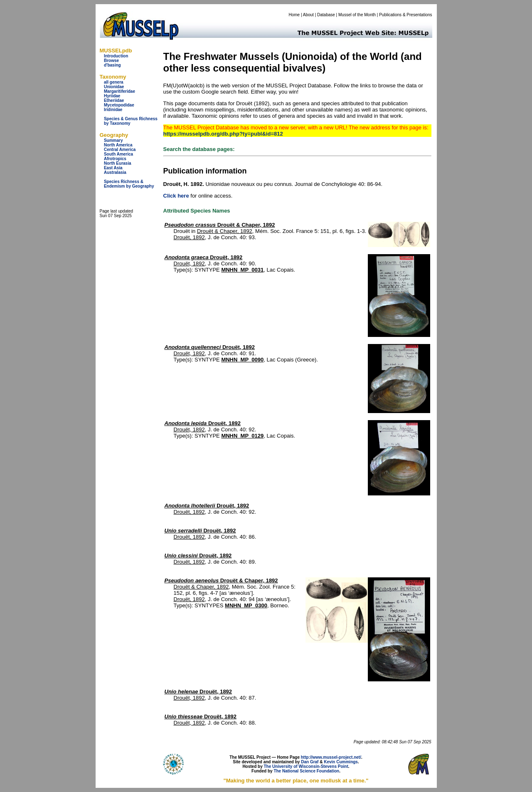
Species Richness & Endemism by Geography (129, 184)
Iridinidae (113, 110)
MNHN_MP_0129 (242, 436)
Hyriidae (112, 96)
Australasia (115, 172)
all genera (114, 82)
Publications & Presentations (405, 15)
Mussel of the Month (357, 15)
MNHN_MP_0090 (242, 360)
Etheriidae (114, 100)
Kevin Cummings (341, 762)
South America (118, 154)
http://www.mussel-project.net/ (331, 757)
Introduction (116, 56)
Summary (113, 140)
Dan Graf (310, 762)
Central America (120, 150)
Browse (111, 61)
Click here (176, 196)
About (308, 15)
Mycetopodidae (119, 105)
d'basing (112, 65)
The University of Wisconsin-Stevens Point (306, 766)
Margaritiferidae (119, 91)
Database (326, 15)
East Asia (113, 168)
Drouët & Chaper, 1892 (220, 225)
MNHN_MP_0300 (246, 605)
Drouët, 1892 (189, 237)
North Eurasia (118, 163)
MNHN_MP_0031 (242, 270)
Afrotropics (115, 159)
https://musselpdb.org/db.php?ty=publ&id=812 (223, 134)
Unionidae (114, 87)
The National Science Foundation (306, 771)
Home (294, 15)
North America (118, 145)
